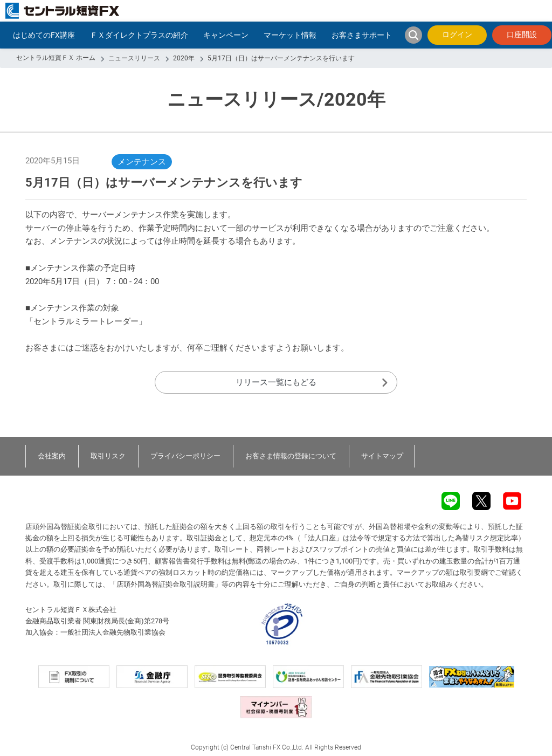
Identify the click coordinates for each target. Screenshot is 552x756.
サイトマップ (382, 456)
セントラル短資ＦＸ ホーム (56, 58)
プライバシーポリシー (185, 456)
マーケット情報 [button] (290, 35)
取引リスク (108, 456)
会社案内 (52, 456)
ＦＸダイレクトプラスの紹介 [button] (139, 35)
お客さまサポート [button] (362, 35)
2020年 (184, 58)
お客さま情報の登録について (291, 456)
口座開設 (522, 35)
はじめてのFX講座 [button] (44, 35)
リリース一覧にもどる (276, 382)
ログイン (457, 35)
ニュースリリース (134, 58)
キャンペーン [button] (226, 35)
